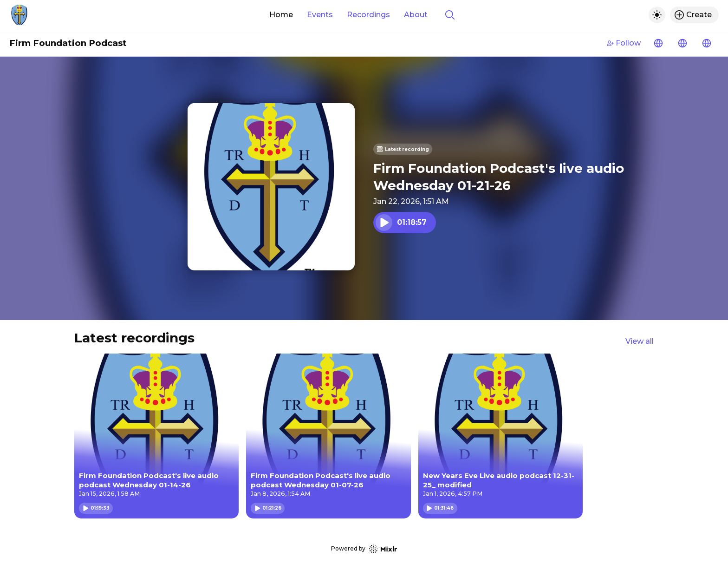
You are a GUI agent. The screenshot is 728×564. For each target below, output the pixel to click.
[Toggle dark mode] (657, 15)
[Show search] (450, 15)
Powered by (364, 549)
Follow (624, 43)
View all (640, 341)
